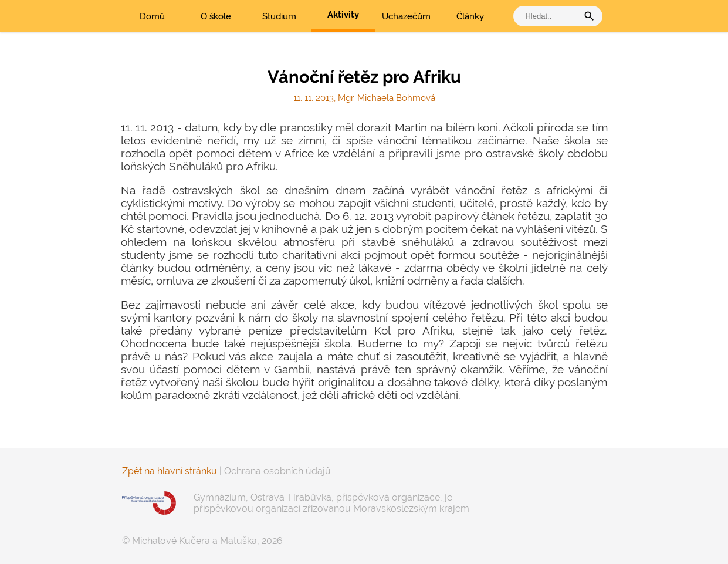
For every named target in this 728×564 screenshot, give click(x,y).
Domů (152, 16)
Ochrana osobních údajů (277, 471)
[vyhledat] (548, 16)
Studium (279, 16)
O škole (216, 16)
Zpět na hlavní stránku (170, 471)
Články (470, 16)
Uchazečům (406, 16)
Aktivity (343, 15)
